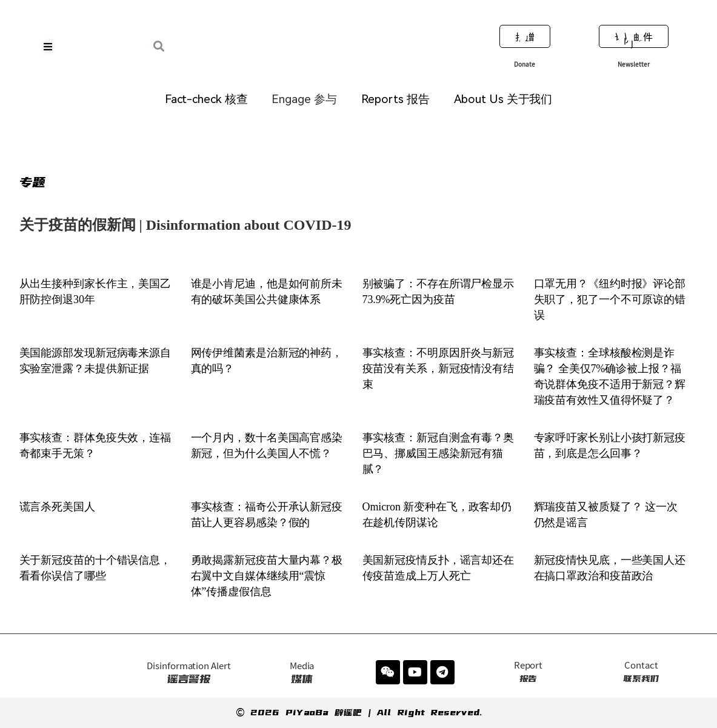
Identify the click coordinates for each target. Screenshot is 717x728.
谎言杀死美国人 (57, 507)
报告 (528, 672)
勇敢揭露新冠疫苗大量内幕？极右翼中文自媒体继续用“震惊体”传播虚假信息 (267, 576)
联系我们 (641, 672)
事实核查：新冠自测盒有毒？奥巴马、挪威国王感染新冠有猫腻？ (439, 453)
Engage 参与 (304, 99)
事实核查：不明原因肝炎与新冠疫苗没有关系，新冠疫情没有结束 (439, 369)
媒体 (302, 673)
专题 (33, 182)
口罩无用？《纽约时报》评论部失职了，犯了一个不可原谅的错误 (610, 299)
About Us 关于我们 (503, 99)
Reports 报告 (395, 99)
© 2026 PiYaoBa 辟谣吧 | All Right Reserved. (359, 713)
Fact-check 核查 (206, 99)
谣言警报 (188, 673)
